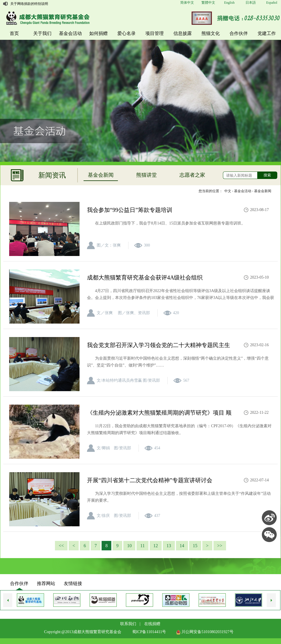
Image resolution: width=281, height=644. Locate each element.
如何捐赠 (98, 33)
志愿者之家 (192, 175)
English (229, 3)
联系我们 (128, 624)
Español (272, 3)
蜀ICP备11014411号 (149, 632)
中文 (228, 191)
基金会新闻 (101, 175)
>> (220, 546)
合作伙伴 (239, 33)
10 (129, 546)
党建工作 (267, 33)
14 (182, 546)
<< (61, 546)
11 (142, 546)
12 (156, 546)
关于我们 (42, 33)
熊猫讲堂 (147, 175)
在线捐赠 (152, 624)
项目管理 (155, 33)
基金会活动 (70, 33)
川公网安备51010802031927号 (205, 632)
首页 (14, 33)
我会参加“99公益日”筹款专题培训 (130, 210)
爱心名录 (126, 33)
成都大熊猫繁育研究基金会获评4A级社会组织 (145, 277)
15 (195, 546)
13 (169, 546)
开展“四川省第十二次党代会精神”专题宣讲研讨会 (150, 480)
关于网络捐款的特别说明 (29, 4)
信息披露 (183, 33)
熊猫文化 (211, 33)
